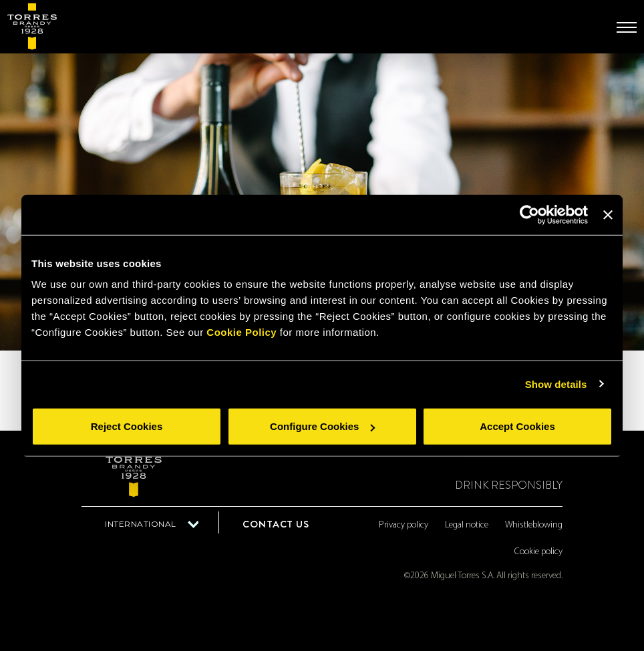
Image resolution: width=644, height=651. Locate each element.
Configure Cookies (322, 426)
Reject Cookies (127, 426)
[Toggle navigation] (627, 27)
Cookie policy (538, 552)
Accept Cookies (517, 426)
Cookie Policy (241, 332)
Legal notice (467, 525)
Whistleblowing (534, 525)
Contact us (276, 524)
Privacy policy (404, 525)
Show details (556, 384)
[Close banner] (608, 214)
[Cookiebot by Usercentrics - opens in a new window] (529, 214)
